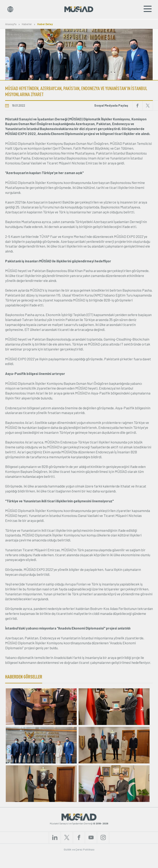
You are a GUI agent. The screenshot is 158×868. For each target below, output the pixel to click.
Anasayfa (11, 24)
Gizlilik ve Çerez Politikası (79, 862)
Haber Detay (45, 24)
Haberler (27, 24)
